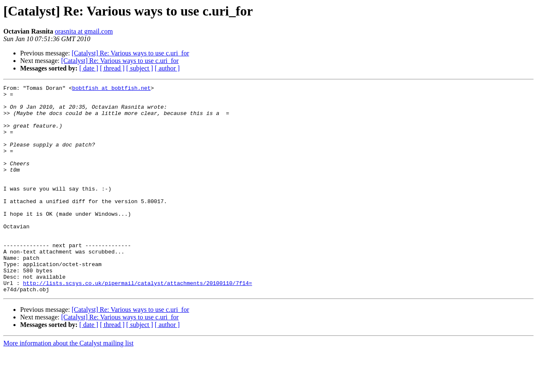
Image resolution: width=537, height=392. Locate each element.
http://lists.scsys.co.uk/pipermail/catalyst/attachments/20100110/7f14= (138, 323)
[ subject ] (140, 68)
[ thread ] (112, 68)
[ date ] (89, 68)
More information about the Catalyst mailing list (68, 385)
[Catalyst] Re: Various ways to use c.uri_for (130, 53)
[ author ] (167, 68)
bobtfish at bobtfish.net (111, 89)
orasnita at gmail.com (84, 31)
